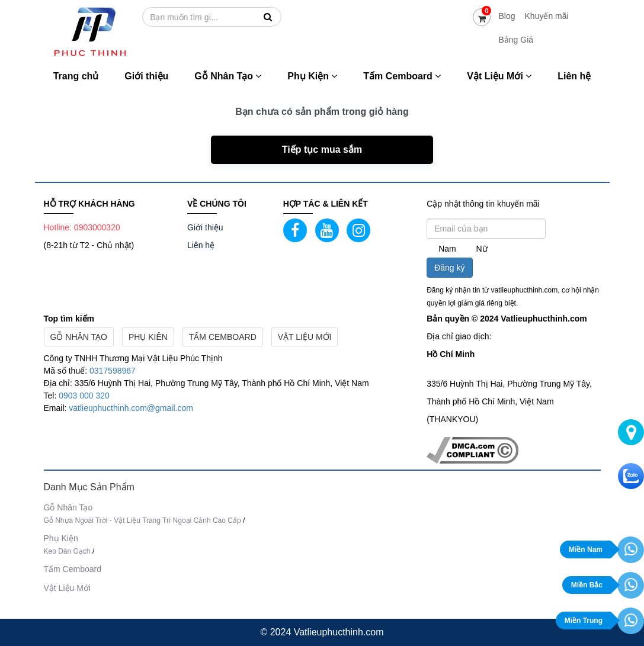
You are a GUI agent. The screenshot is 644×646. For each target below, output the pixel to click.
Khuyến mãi (547, 16)
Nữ (482, 249)
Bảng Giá (516, 40)
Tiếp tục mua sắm (322, 150)
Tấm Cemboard (223, 337)
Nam (447, 249)
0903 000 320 (84, 396)
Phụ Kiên (148, 337)
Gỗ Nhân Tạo (228, 76)
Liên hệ (574, 76)
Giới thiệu (146, 76)
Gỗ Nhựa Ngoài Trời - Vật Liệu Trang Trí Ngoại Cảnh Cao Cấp (142, 520)
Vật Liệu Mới (499, 76)
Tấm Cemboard (402, 76)
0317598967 (113, 371)
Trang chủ (76, 76)
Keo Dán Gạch (67, 551)
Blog (507, 16)
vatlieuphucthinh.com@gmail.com (131, 408)
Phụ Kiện (312, 76)
